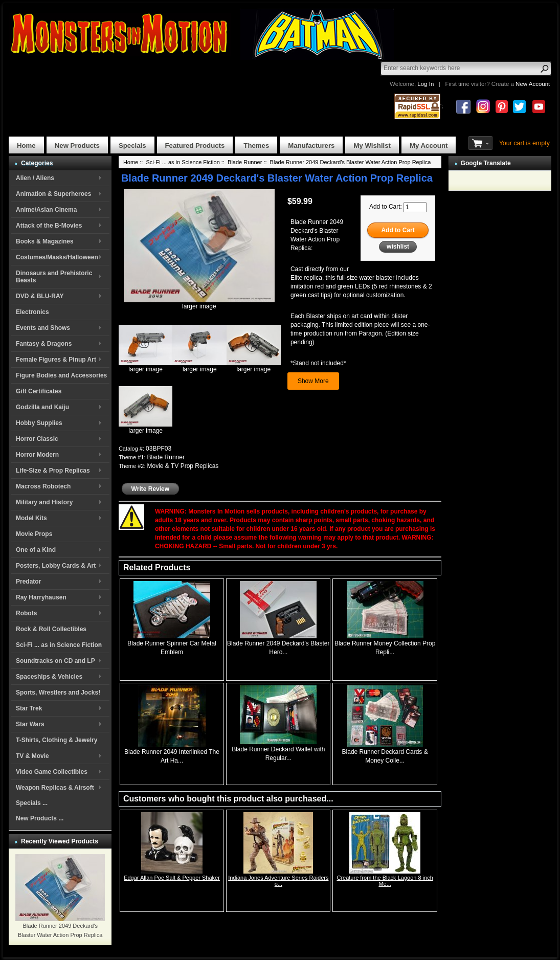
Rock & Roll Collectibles (51, 629)
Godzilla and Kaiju (42, 407)
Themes (256, 146)
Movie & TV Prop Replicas (183, 466)
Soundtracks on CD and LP (55, 661)
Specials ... (32, 803)
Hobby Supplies (39, 423)
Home (26, 146)
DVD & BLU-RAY (40, 296)
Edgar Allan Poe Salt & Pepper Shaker (172, 878)
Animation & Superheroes (53, 194)
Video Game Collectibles (52, 772)
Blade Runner (245, 162)
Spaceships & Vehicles (49, 677)
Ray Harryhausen (41, 597)
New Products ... (40, 818)
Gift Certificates (39, 391)
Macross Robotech (43, 486)
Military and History (44, 502)
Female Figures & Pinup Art (56, 360)
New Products (77, 146)
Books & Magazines (45, 241)
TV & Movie (32, 756)
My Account (429, 146)
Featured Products (195, 146)
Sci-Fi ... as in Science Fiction (59, 645)
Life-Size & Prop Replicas (53, 471)
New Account (533, 84)
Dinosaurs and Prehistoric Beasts (54, 277)
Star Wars (30, 724)
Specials (132, 146)
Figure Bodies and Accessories (61, 375)
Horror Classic (37, 439)
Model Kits (31, 518)
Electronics (32, 312)
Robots (26, 613)
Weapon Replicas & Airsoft (55, 788)
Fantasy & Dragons (44, 344)
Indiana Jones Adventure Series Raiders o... (278, 881)
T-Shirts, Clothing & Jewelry (57, 740)
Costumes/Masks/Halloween (57, 257)
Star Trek (29, 708)
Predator (28, 582)
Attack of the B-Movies (49, 226)
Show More (313, 381)
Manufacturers (311, 146)
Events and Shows (43, 328)
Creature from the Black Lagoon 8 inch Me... (385, 881)
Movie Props (34, 534)
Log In (425, 84)
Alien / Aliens (35, 178)
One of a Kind (36, 550)
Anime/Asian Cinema (46, 210)
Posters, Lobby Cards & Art (56, 566)
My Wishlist (372, 146)
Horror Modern (37, 455)
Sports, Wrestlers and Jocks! (58, 693)
